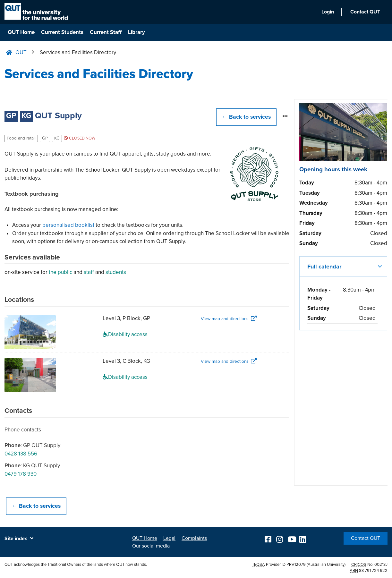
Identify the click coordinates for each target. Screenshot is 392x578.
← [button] (246, 117)
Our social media (151, 546)
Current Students (62, 32)
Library (136, 32)
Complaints (194, 538)
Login (327, 12)
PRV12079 (296, 565)
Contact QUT (366, 538)
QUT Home (21, 32)
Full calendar (324, 267)
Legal (169, 538)
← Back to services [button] (36, 506)
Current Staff (106, 32)
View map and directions (225, 319)
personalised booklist (68, 225)
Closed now (80, 138)
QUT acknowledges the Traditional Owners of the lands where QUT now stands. (76, 565)
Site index (16, 539)
